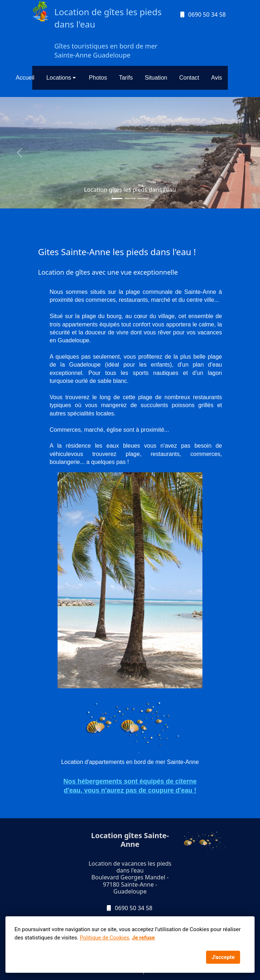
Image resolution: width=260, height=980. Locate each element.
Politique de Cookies (104, 938)
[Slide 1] (117, 198)
